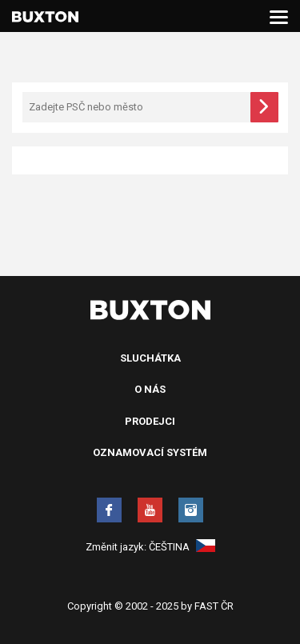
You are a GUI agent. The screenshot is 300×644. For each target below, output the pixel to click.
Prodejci (150, 421)
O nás (150, 389)
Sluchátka (150, 358)
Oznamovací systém (150, 452)
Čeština (182, 547)
